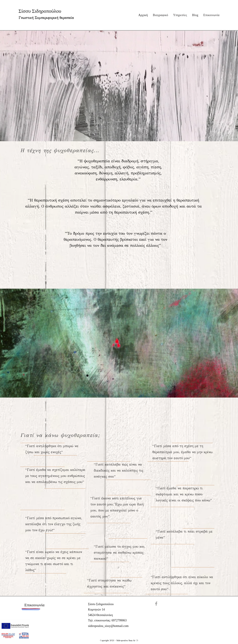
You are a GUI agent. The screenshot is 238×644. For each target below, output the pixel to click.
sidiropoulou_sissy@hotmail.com (108, 626)
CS (137, 640)
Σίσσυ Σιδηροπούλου (40, 11)
